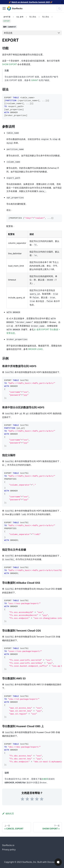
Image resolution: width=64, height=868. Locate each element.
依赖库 (45, 779)
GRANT (35, 80)
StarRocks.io (8, 845)
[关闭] (62, 2)
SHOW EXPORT (10, 64)
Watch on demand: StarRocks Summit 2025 (31, 2)
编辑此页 (8, 813)
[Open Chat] (58, 862)
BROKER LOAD (35, 349)
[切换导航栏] (4, 8)
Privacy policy (9, 850)
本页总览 (8, 33)
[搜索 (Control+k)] (59, 8)
